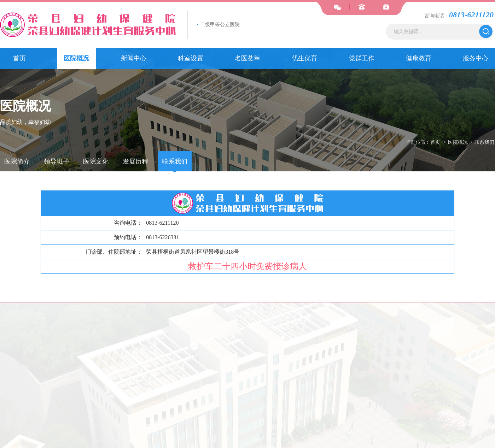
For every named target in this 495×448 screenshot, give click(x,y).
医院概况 (76, 58)
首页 (19, 58)
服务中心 (476, 58)
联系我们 (484, 142)
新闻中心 (134, 58)
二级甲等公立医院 (218, 25)
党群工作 (362, 58)
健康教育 (419, 58)
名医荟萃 (248, 58)
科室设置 (191, 58)
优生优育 (304, 58)
